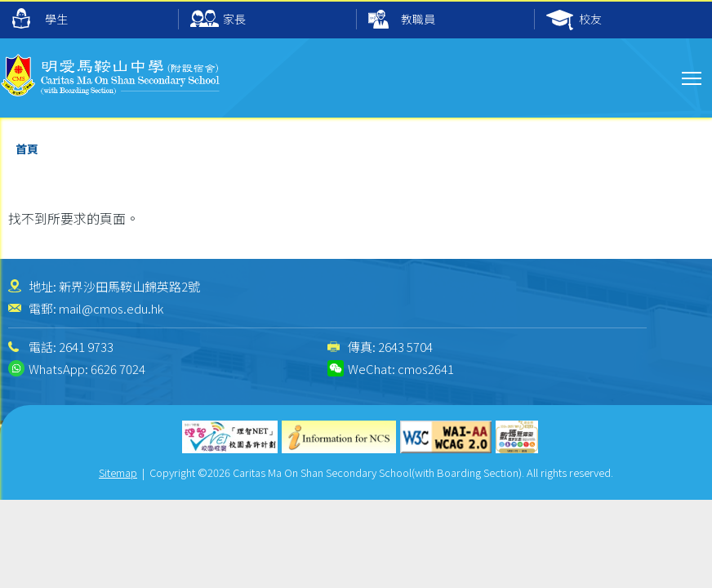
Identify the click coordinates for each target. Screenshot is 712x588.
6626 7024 (118, 369)
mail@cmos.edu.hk (111, 308)
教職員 (402, 20)
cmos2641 (426, 369)
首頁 (27, 149)
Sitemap (118, 472)
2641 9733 (86, 347)
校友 (574, 20)
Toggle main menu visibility (693, 76)
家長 (218, 20)
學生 (40, 18)
